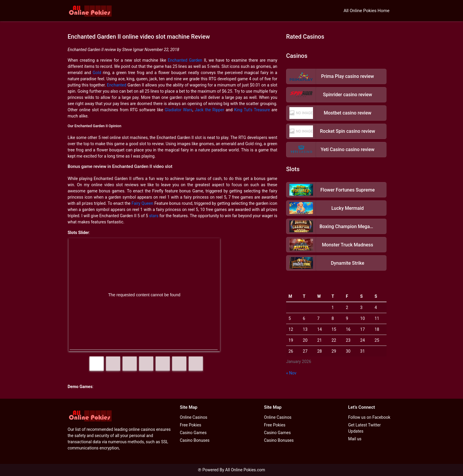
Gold (97, 73)
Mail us (355, 439)
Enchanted (117, 85)
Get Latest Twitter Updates (364, 428)
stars (154, 216)
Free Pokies (190, 425)
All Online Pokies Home (366, 11)
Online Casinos (194, 417)
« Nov (291, 373)
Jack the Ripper (209, 110)
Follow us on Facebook (369, 417)
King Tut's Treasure (252, 110)
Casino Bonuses (195, 440)
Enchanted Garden (185, 60)
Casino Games (193, 433)
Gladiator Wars (179, 110)
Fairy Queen (142, 203)
